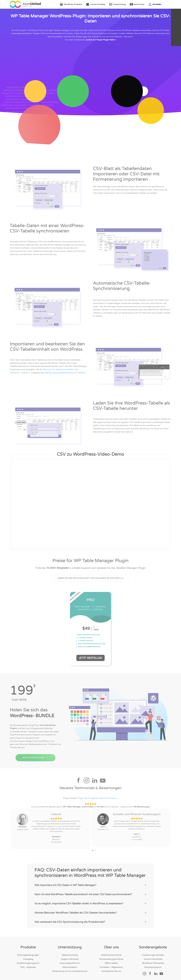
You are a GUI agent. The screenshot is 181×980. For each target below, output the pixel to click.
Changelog (28, 955)
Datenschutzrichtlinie (111, 951)
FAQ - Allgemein (28, 963)
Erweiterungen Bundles (153, 951)
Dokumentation (70, 963)
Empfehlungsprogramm (28, 959)
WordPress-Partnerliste (153, 959)
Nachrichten (137, 4)
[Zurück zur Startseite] (25, 4)
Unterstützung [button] (117, 4)
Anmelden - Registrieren (111, 963)
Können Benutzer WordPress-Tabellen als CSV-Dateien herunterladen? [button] (90, 909)
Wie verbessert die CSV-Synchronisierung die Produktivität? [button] (90, 918)
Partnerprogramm (153, 963)
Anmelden (155, 4)
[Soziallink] (145, 969)
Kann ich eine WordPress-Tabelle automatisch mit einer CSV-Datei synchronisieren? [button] (90, 890)
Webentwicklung (70, 951)
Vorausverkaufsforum (70, 959)
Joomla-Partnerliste (153, 955)
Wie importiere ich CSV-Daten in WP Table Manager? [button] (90, 881)
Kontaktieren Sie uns (111, 967)
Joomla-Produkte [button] (96, 4)
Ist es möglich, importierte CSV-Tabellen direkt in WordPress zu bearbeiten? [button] (90, 899)
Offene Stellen (111, 959)
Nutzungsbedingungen (28, 951)
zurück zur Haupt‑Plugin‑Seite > (101, 40)
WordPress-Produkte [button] (71, 4)
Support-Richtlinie (70, 955)
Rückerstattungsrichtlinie (111, 955)
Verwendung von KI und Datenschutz (70, 967)
